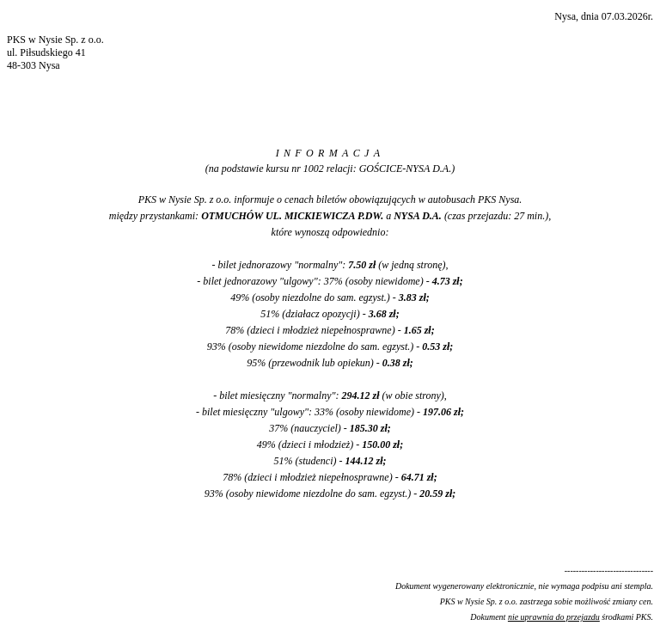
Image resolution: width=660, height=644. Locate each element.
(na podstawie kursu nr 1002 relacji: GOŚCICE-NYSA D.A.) (330, 169)
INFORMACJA (330, 153)
